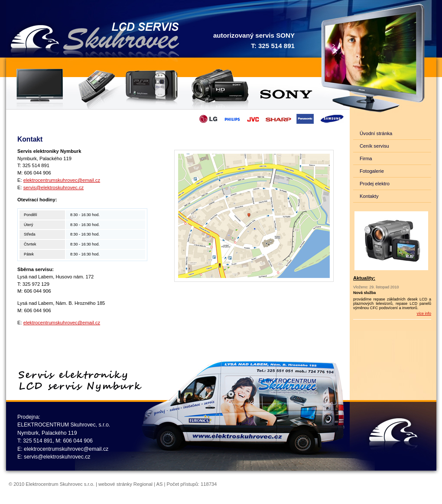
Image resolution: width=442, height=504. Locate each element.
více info (424, 313)
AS (160, 484)
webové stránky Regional (125, 484)
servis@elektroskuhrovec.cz (54, 187)
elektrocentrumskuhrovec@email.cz (62, 180)
